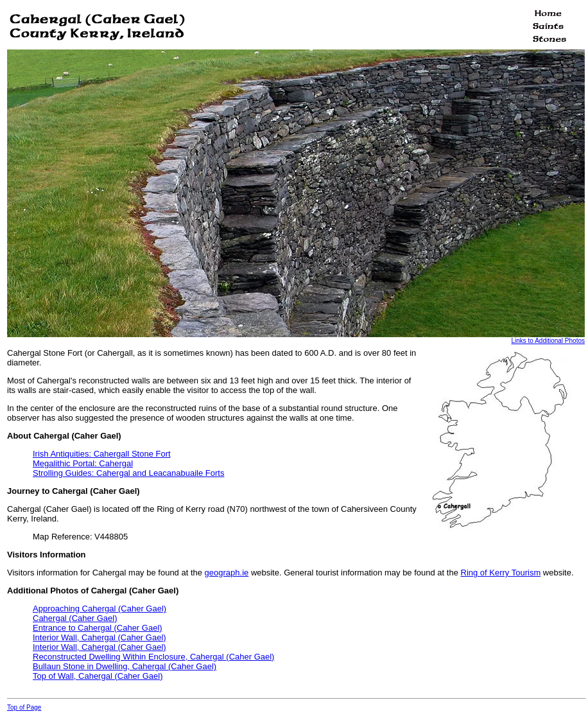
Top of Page (24, 707)
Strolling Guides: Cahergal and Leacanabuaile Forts (128, 473)
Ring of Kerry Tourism (501, 573)
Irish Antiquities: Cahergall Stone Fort (102, 454)
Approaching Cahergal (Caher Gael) (99, 609)
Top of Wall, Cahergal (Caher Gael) (98, 676)
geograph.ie (227, 573)
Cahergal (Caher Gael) (75, 618)
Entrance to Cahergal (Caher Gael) (98, 628)
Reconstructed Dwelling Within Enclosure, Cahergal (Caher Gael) (153, 657)
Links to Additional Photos (548, 341)
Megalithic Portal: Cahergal (83, 463)
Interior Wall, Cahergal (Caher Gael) (99, 637)
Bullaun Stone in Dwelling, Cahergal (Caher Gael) (125, 666)
